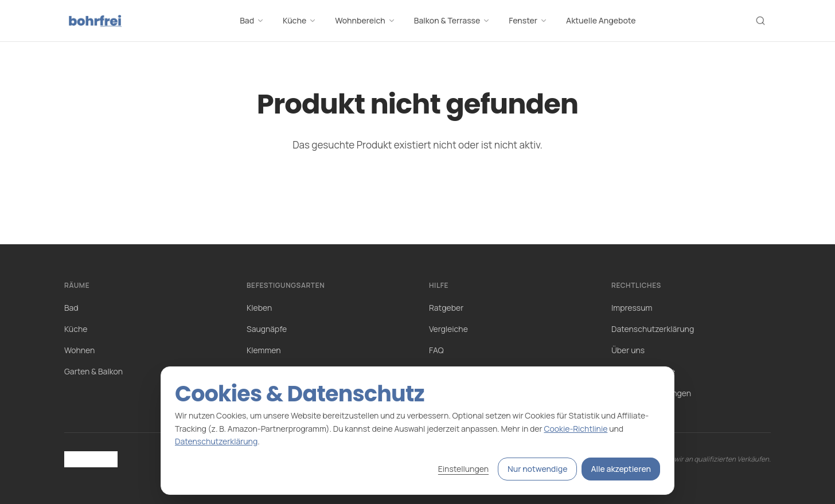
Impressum (632, 308)
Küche (300, 20)
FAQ (436, 350)
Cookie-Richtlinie (575, 429)
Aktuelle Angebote (601, 20)
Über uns (628, 350)
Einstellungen (463, 469)
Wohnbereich (365, 20)
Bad (252, 20)
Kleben (259, 308)
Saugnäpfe (267, 329)
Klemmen (264, 350)
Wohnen (79, 350)
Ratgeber (446, 308)
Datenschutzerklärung (653, 329)
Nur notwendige (537, 469)
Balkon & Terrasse (452, 20)
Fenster (528, 20)
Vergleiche (448, 329)
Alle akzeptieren (621, 469)
